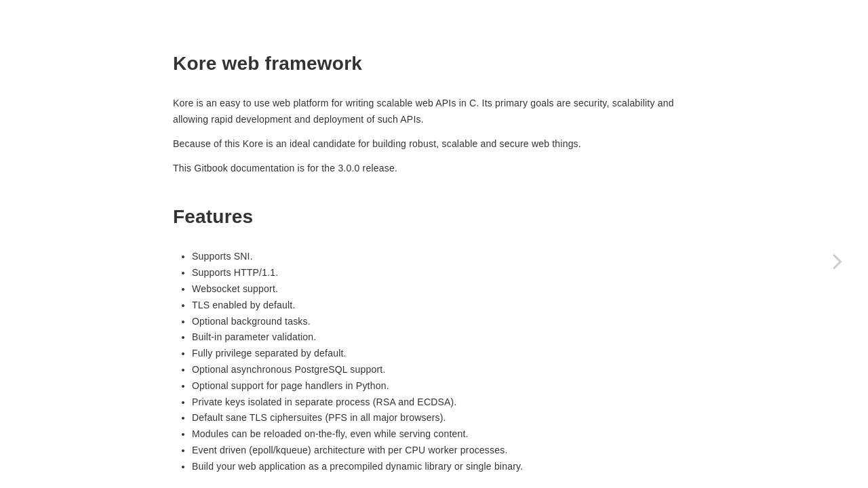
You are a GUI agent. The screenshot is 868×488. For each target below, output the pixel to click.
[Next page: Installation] (837, 261)
